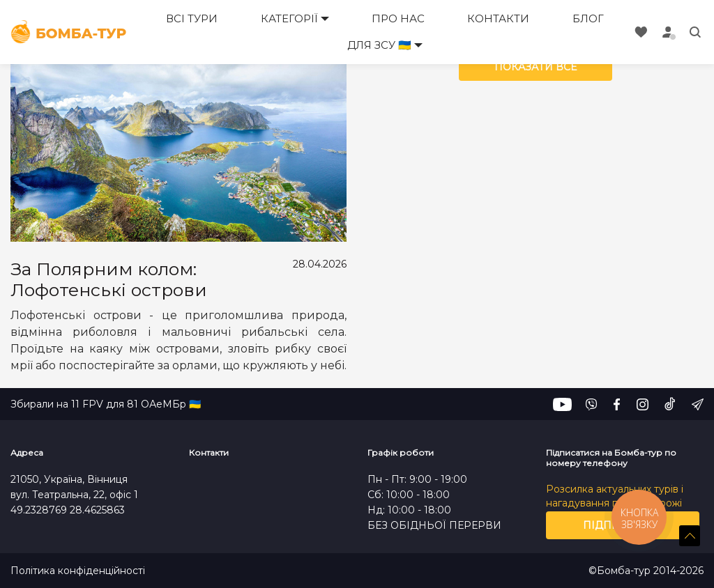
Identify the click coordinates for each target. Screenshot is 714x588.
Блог (588, 18)
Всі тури (192, 18)
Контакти (498, 18)
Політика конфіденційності (78, 571)
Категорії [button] (289, 18)
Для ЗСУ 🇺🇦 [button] (379, 45)
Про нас (398, 18)
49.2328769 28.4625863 (68, 510)
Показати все (535, 67)
